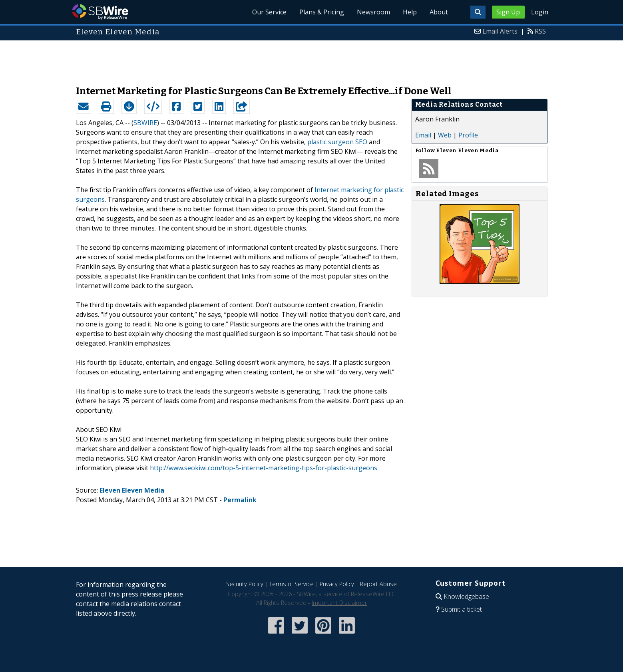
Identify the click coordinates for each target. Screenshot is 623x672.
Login (540, 12)
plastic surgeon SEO (337, 142)
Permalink (240, 500)
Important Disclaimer (339, 603)
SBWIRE (145, 123)
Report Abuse (378, 584)
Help (410, 12)
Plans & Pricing (322, 12)
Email (423, 135)
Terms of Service (292, 584)
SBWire (100, 12)
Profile (468, 135)
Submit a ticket (462, 609)
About (439, 12)
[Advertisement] (312, 59)
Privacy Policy (337, 584)
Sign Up (508, 12)
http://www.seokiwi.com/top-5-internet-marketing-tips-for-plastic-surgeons (264, 468)
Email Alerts (500, 31)
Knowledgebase (466, 596)
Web (445, 135)
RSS (540, 31)
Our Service (269, 12)
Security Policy (245, 584)
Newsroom (373, 12)
